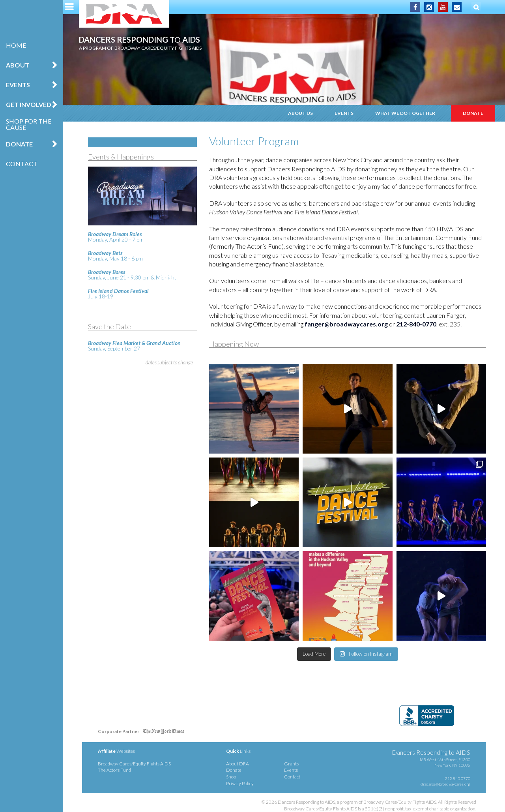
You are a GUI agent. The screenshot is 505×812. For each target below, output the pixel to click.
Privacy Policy (240, 783)
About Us (300, 113)
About (18, 65)
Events (18, 85)
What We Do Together (405, 113)
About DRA (238, 764)
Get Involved (29, 104)
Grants (291, 764)
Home (16, 45)
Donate (19, 144)
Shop (231, 777)
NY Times (164, 733)
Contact (22, 164)
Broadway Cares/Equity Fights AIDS (134, 764)
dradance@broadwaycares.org (445, 784)
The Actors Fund (114, 770)
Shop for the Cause (29, 124)
